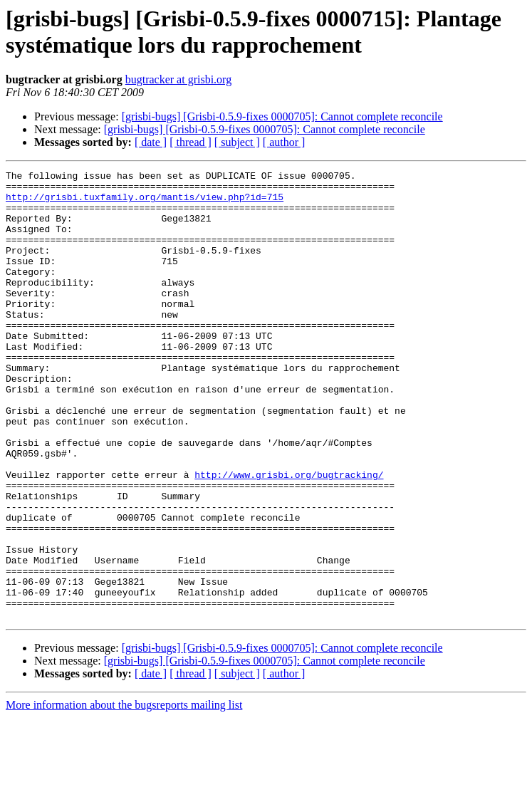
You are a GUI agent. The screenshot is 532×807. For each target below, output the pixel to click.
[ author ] (284, 142)
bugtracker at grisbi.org (178, 79)
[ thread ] (191, 142)
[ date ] (151, 142)
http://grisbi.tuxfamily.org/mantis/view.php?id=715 (145, 203)
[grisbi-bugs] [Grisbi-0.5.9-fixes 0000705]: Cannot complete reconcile (282, 116)
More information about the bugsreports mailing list (124, 795)
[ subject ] (237, 142)
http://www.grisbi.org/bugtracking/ (289, 536)
